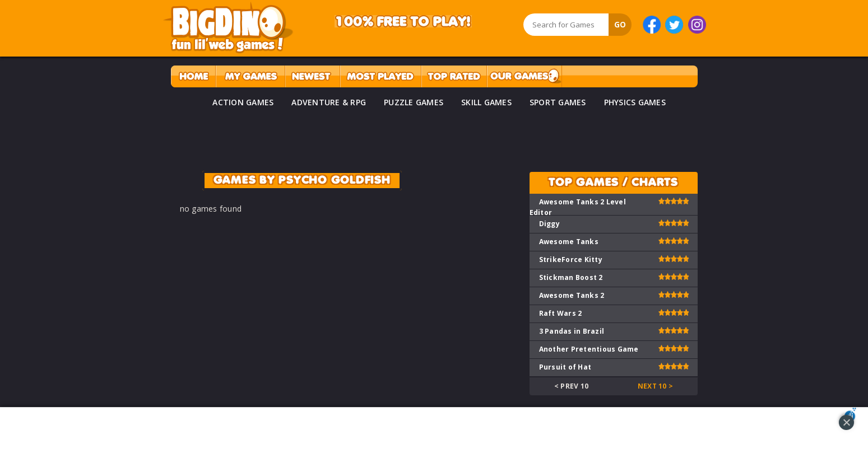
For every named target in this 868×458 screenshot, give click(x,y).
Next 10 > (655, 386)
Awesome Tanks (569, 242)
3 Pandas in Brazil (572, 331)
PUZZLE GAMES (414, 102)
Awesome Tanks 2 (572, 295)
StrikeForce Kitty (571, 260)
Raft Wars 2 (561, 313)
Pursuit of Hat (565, 367)
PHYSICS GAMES (635, 102)
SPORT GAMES (558, 102)
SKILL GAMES (486, 102)
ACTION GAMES (243, 102)
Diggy (549, 224)
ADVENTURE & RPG (329, 102)
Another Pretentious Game (589, 349)
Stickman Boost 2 (571, 277)
